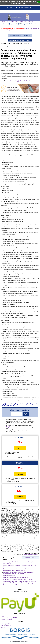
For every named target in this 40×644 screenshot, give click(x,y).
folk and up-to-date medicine (29, 81)
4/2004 (19, 24)
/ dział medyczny (20, 40)
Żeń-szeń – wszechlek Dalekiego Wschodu (14, 585)
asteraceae (10, 82)
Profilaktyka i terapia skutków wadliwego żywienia (16, 578)
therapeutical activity (16, 81)
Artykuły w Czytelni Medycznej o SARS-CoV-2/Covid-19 (17, 21)
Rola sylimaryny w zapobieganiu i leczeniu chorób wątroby (18, 580)
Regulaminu (10, 427)
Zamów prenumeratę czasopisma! (20, 36)
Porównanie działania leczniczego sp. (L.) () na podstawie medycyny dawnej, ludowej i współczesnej (19, 24)
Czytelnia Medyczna (4, 24)
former (22, 81)
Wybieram (20, 448)
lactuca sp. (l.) (8, 81)
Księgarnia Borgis (6, 626)
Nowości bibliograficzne (9, 576)
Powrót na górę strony (31, 558)
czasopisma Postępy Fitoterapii (32, 555)
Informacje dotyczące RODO (9, 618)
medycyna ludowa (17, 82)
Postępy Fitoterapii (13, 24)
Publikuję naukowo (6, 624)
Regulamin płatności (6, 620)
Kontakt (29, 5)
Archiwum (3, 616)
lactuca (6, 82)
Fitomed (3, 627)
